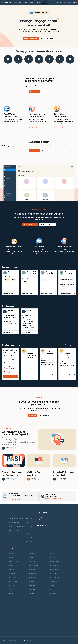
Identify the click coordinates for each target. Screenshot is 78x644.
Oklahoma (53, 553)
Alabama (11, 553)
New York (32, 610)
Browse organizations (71, 345)
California (11, 311)
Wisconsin (53, 618)
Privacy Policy (29, 533)
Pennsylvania (54, 561)
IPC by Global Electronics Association (69, 352)
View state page (11, 332)
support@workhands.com (53, 498)
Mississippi (33, 578)
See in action (58, 128)
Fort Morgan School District (51, 273)
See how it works (9, 128)
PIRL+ (10, 526)
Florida (11, 590)
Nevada (32, 594)
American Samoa (14, 561)
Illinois (11, 610)
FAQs (19, 522)
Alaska (11, 557)
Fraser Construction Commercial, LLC (50, 353)
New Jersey (33, 602)
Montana (32, 586)
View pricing (45, 151)
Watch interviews (44, 415)
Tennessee (53, 582)
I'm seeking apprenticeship (47, 224)
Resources (21, 518)
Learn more (45, 92)
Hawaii (11, 602)
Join (28, 522)
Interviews (21, 540)
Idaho (10, 606)
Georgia (11, 594)
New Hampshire (34, 598)
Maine (31, 557)
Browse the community (48, 38)
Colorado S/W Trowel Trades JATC (32, 274)
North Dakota (34, 618)
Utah (52, 590)
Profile (30, 378)
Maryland (32, 561)
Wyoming (53, 622)
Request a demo (34, 92)
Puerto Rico (54, 565)
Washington (54, 606)
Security (29, 538)
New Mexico (33, 606)
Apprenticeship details (11, 293)
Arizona (11, 565)
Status (11, 540)
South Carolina (55, 574)
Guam (10, 598)
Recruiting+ (12, 522)
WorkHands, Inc (13, 272)
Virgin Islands (55, 602)
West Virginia (54, 614)
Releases (20, 536)
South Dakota (54, 578)
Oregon (52, 557)
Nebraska (32, 590)
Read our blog (33, 415)
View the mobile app (35, 128)
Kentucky (12, 626)
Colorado (12, 578)
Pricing (11, 536)
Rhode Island (54, 570)
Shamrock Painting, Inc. (69, 273)
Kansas (11, 622)
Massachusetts (34, 565)
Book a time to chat (14, 499)
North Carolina (34, 614)
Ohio (31, 626)
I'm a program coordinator (30, 224)
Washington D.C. (55, 610)
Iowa (10, 618)
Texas (29, 311)
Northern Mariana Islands (38, 622)
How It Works (11, 531)
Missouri (32, 582)
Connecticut (13, 582)
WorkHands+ (12, 518)
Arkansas (12, 570)
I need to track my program (31, 38)
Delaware (12, 586)
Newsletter (21, 526)
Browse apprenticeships (70, 267)
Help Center (20, 531)
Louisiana (32, 553)
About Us (29, 518)
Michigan (32, 570)
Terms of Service (29, 527)
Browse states (72, 306)
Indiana (11, 614)
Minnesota (33, 574)
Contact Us (30, 542)
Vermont (53, 594)
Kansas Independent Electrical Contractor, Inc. (32, 353)
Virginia (53, 598)
